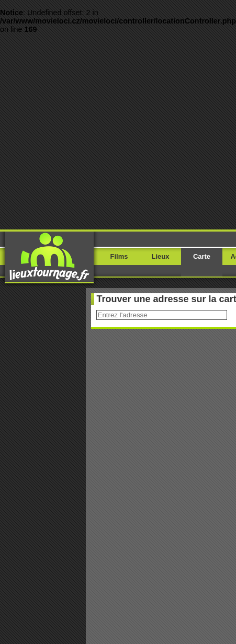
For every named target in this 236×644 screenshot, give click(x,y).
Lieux (161, 256)
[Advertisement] (98, 131)
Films (119, 256)
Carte (202, 256)
